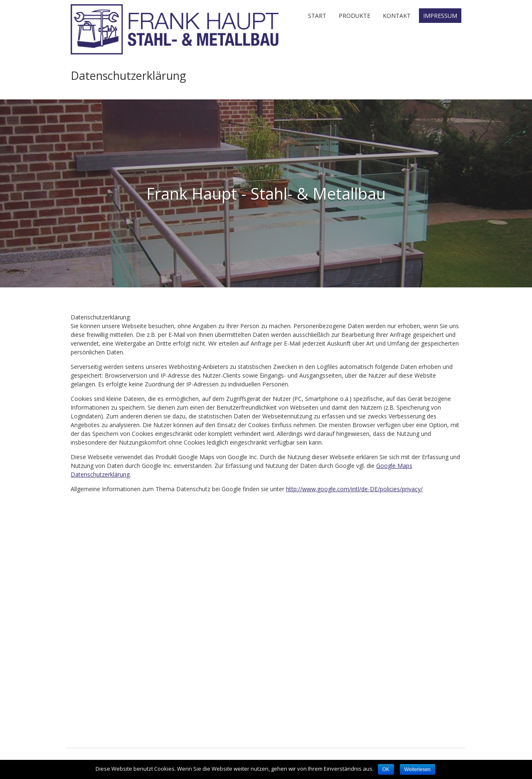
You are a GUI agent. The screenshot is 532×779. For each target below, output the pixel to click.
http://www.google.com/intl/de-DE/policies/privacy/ (354, 489)
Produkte (355, 16)
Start (317, 16)
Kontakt (397, 16)
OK (386, 769)
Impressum (440, 16)
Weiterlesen (417, 769)
